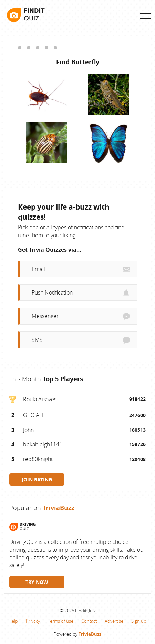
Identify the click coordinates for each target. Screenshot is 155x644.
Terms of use (61, 621)
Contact (89, 621)
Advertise (114, 621)
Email (38, 269)
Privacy (33, 621)
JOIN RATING (37, 479)
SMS (37, 340)
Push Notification (52, 292)
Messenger (45, 316)
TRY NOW (37, 582)
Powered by (77, 634)
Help (13, 621)
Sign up (139, 621)
